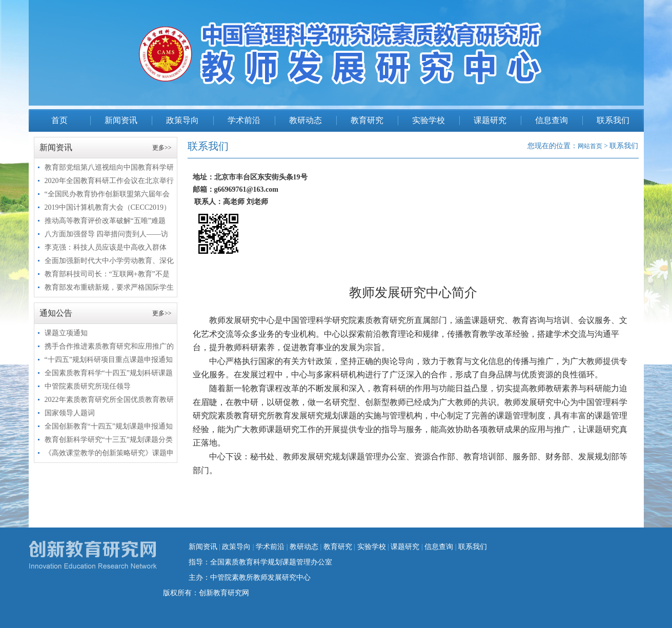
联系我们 (613, 120)
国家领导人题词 (70, 413)
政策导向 (182, 120)
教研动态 (306, 120)
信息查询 (552, 120)
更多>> (162, 148)
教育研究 (367, 120)
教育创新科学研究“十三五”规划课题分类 (109, 440)
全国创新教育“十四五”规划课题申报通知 (109, 426)
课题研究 (490, 120)
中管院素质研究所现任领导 (88, 386)
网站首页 (590, 146)
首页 (59, 120)
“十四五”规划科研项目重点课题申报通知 (109, 360)
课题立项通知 (66, 333)
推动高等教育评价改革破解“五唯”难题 (105, 221)
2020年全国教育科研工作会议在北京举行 (109, 181)
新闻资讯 (121, 120)
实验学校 (429, 120)
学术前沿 (244, 120)
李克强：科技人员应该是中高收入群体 (106, 247)
